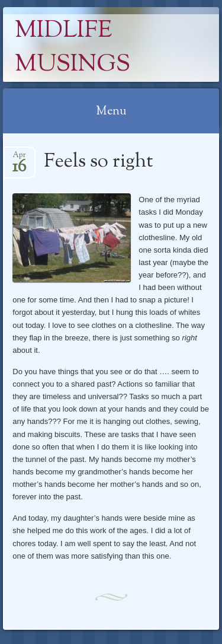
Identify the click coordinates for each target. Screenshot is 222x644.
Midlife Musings (73, 48)
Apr (19, 159)
